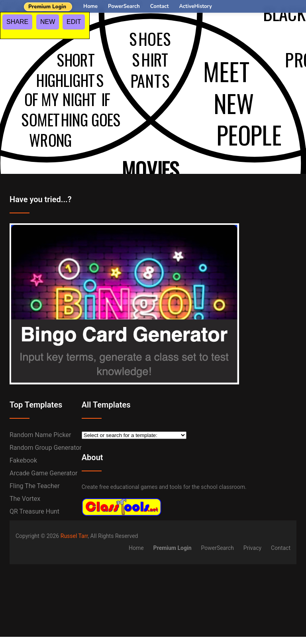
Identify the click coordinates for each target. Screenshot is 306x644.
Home (90, 6)
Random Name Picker (40, 435)
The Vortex (25, 499)
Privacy (252, 548)
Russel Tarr (74, 536)
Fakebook (23, 460)
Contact (160, 6)
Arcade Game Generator (44, 473)
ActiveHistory (196, 6)
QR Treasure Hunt (34, 511)
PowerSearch (124, 6)
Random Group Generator (46, 448)
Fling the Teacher (35, 486)
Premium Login (47, 7)
